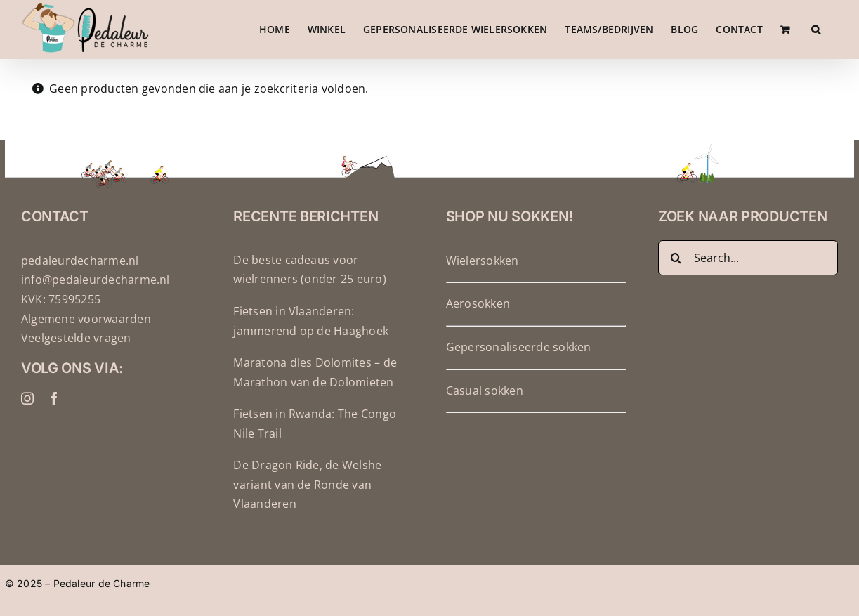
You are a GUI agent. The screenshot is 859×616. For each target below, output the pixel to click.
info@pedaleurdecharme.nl (96, 305)
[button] (816, 30)
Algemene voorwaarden (86, 344)
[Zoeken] (676, 283)
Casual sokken (485, 416)
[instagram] (27, 424)
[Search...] (748, 283)
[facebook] (54, 424)
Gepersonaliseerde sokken (519, 372)
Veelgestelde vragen (76, 363)
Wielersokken (483, 286)
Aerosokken (478, 329)
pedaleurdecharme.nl (80, 286)
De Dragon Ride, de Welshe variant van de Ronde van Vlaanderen (307, 510)
